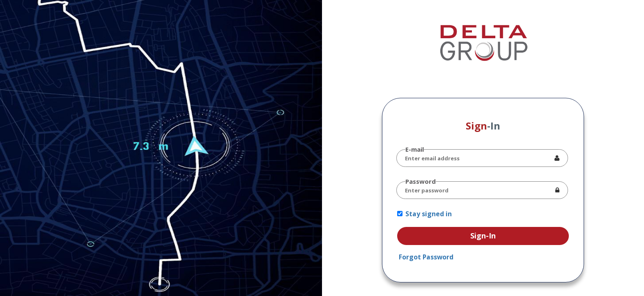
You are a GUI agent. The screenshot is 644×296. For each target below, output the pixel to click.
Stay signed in (429, 214)
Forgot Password (426, 257)
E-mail (415, 149)
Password (421, 181)
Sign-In (483, 236)
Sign (483, 126)
